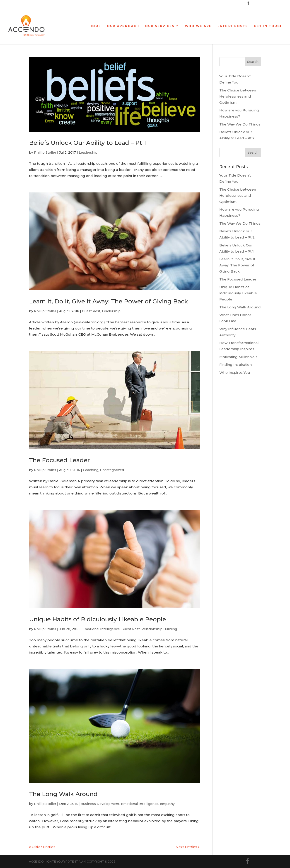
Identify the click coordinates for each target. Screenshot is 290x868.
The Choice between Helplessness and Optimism (238, 96)
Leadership (88, 152)
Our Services (160, 26)
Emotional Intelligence (101, 629)
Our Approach (123, 26)
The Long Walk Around (63, 794)
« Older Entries (42, 847)
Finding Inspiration (236, 365)
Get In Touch (268, 26)
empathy (167, 804)
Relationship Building (159, 629)
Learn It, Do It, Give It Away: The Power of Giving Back (109, 301)
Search (253, 62)
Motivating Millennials (238, 357)
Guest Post (91, 311)
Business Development (100, 804)
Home (95, 26)
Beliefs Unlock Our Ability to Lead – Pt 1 (87, 143)
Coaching (91, 470)
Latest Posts (233, 26)
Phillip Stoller (45, 152)
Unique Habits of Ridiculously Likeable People (98, 619)
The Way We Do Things (240, 124)
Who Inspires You (235, 373)
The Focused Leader (59, 460)
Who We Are (198, 26)
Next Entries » (188, 847)
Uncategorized (112, 470)
